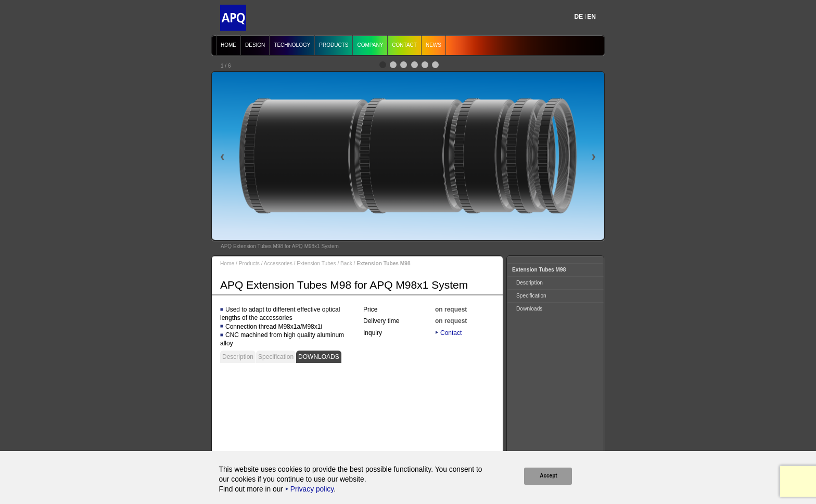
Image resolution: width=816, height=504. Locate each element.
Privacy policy (312, 489)
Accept (548, 476)
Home (228, 45)
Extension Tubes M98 (539, 270)
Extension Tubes (316, 263)
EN (591, 17)
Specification (276, 357)
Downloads (319, 357)
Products (334, 45)
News (433, 45)
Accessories (278, 263)
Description (238, 357)
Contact (404, 45)
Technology (292, 45)
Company (370, 45)
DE (579, 17)
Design (255, 45)
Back (346, 263)
